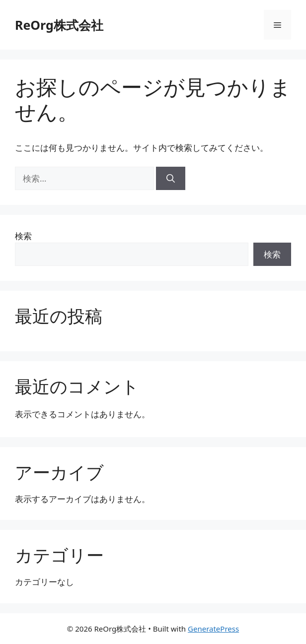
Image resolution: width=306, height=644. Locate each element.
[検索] (171, 179)
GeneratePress (213, 629)
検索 (23, 236)
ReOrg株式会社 (59, 25)
